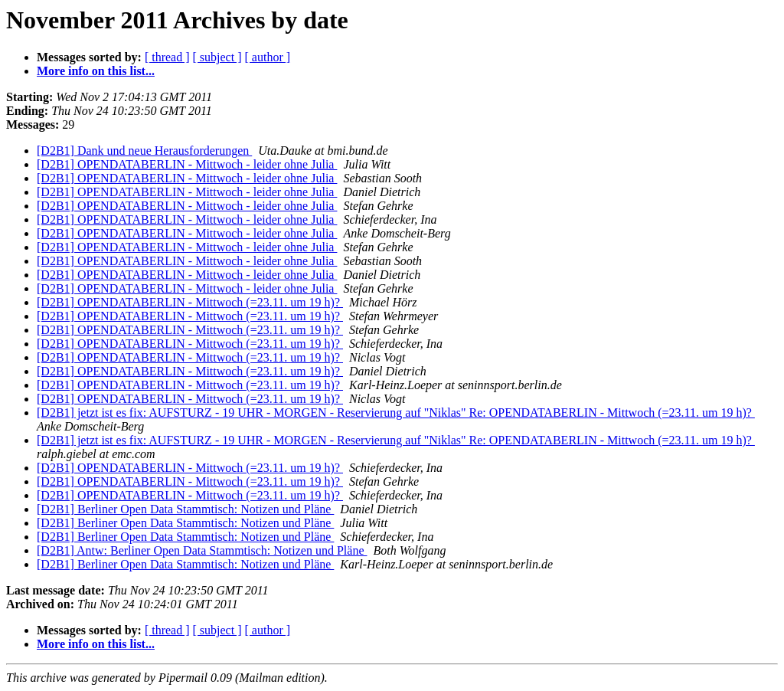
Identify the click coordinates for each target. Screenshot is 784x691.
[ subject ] (217, 57)
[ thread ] (167, 57)
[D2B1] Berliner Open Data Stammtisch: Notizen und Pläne (185, 509)
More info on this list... (96, 71)
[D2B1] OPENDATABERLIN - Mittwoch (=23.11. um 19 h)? (190, 302)
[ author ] (268, 57)
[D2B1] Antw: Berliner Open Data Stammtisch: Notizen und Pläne (202, 550)
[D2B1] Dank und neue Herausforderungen (144, 151)
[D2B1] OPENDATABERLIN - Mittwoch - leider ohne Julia (187, 164)
